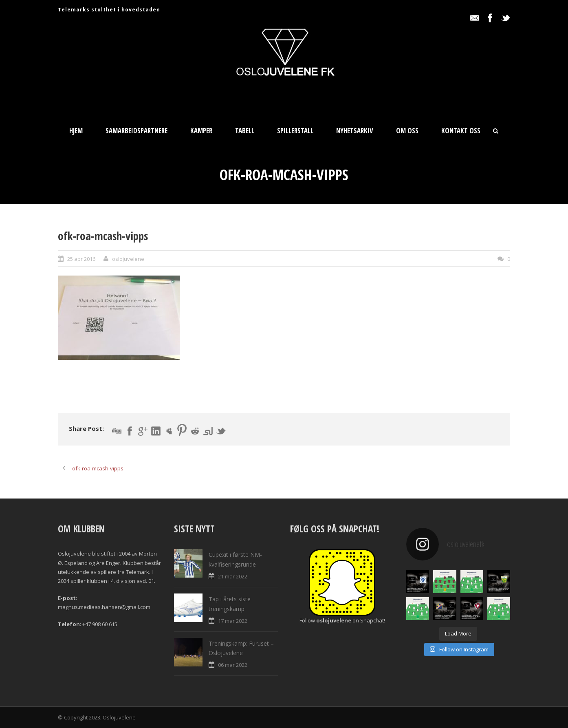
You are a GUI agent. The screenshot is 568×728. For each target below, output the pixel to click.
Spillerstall (295, 131)
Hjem (76, 131)
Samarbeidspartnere (136, 131)
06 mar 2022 (233, 665)
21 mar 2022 (233, 576)
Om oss (407, 131)
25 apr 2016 (81, 259)
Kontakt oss (461, 131)
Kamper (201, 131)
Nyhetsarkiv (355, 131)
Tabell (245, 131)
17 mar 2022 (233, 621)
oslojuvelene (128, 259)
